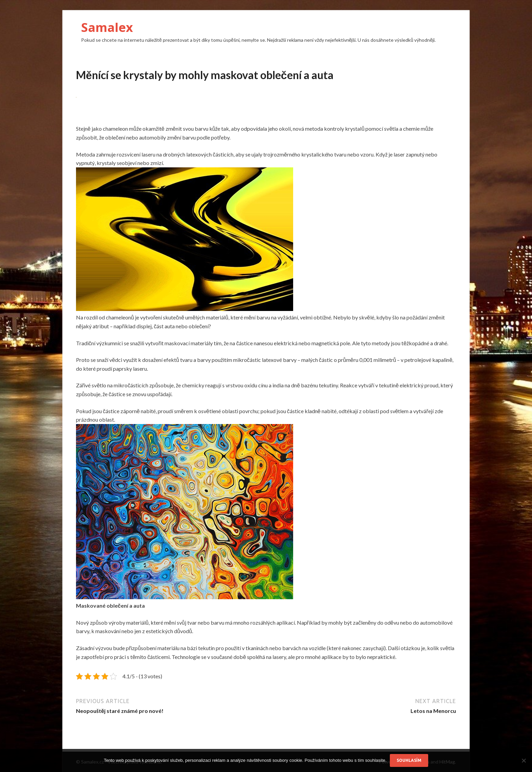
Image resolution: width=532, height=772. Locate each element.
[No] (524, 760)
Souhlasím (409, 760)
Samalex (107, 27)
